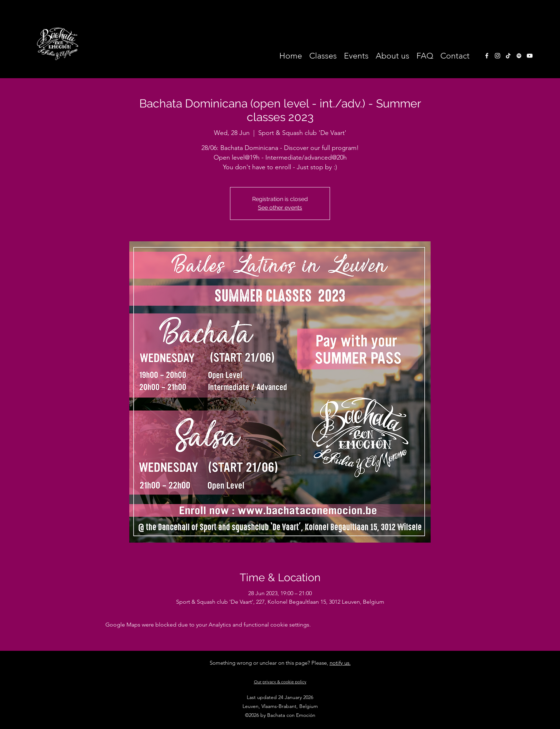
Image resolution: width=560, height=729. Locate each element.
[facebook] (487, 56)
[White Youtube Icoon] (530, 56)
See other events (280, 208)
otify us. (342, 663)
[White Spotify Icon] (519, 56)
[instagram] (497, 56)
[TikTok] (508, 56)
